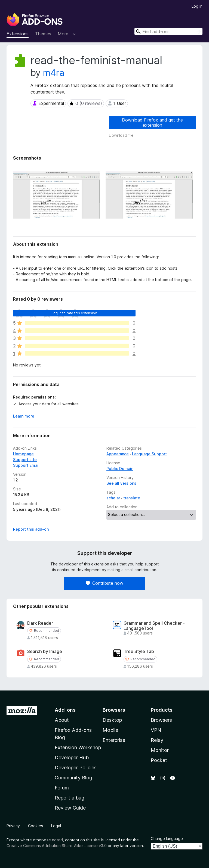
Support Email (26, 465)
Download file (121, 135)
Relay (157, 740)
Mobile (110, 730)
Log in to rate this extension (74, 313)
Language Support (149, 454)
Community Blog (73, 778)
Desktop (112, 720)
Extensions (18, 34)
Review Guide (70, 808)
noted (57, 840)
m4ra (54, 73)
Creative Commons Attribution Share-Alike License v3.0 (57, 846)
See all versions (121, 483)
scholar (113, 498)
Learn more (24, 416)
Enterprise (114, 740)
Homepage (23, 454)
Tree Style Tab (139, 651)
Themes (43, 34)
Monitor (160, 750)
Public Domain (120, 469)
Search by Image (45, 651)
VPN (156, 730)
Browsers (161, 720)
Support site (25, 460)
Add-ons (65, 710)
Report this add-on (31, 529)
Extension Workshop (78, 747)
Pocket (159, 760)
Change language (167, 839)
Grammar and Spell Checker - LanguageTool (154, 626)
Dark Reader (40, 623)
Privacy (13, 826)
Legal (56, 826)
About (62, 720)
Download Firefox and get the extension (152, 122)
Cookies (36, 826)
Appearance (118, 454)
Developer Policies (76, 768)
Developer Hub (72, 757)
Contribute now (104, 583)
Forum (62, 788)
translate (132, 498)
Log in (197, 6)
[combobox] (168, 31)
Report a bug (70, 798)
